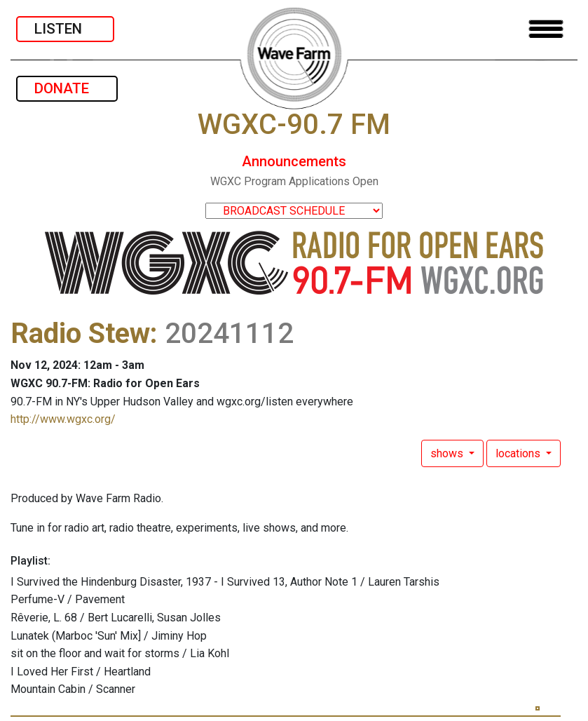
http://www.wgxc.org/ (63, 419)
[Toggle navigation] (546, 29)
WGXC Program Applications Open (294, 181)
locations (519, 453)
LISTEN (65, 29)
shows (448, 453)
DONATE (67, 88)
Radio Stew (80, 333)
